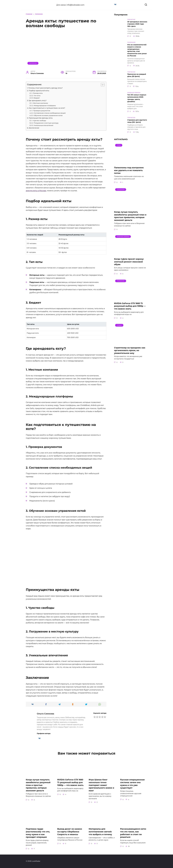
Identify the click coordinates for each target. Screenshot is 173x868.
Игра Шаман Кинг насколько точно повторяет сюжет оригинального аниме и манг (101, 785)
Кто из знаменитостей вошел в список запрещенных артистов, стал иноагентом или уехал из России (137, 50)
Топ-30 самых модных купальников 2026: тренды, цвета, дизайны (137, 98)
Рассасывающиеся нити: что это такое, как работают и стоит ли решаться (133, 833)
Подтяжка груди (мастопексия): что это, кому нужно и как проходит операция (38, 833)
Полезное (33, 63)
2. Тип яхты (36, 96)
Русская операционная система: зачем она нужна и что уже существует (132, 784)
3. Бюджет (36, 98)
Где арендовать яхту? (38, 101)
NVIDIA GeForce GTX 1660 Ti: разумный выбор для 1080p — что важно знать (130, 306)
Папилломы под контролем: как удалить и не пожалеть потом (129, 170)
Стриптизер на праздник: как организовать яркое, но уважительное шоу (130, 350)
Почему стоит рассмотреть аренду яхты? (46, 88)
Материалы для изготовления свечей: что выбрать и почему (100, 832)
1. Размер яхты (37, 93)
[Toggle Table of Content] (102, 85)
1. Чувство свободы (39, 121)
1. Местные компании (40, 103)
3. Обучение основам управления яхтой (47, 115)
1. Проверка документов (41, 111)
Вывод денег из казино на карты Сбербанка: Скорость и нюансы (70, 832)
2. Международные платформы (44, 106)
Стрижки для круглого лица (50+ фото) (137, 121)
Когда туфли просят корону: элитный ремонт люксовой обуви (129, 262)
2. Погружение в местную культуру (45, 123)
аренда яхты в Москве (36, 191)
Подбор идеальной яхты (39, 91)
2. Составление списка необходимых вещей (49, 113)
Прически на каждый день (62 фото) (137, 75)
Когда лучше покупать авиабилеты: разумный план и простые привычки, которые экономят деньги (130, 216)
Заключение (34, 128)
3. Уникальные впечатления (43, 125)
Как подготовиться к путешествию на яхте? (47, 108)
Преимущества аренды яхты (41, 118)
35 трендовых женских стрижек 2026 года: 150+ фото (137, 24)
